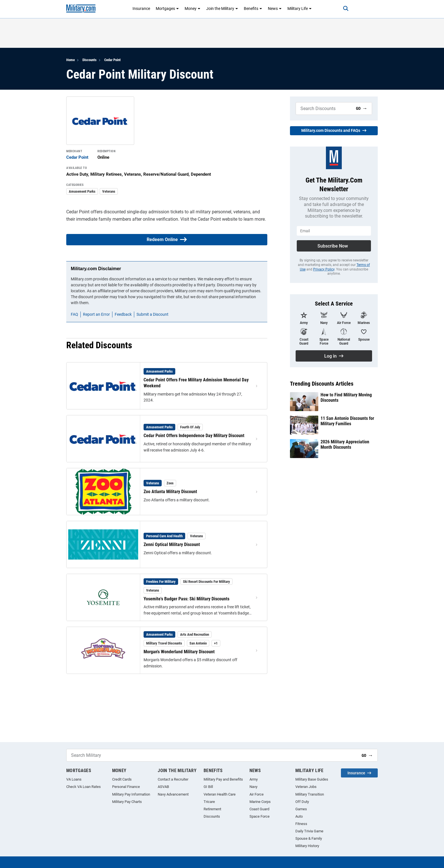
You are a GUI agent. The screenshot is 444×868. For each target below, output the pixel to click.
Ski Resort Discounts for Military (206, 582)
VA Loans (74, 779)
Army (254, 779)
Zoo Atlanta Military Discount (170, 492)
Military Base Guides (312, 779)
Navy (253, 787)
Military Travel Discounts (164, 643)
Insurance (141, 8)
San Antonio (198, 643)
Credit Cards (122, 779)
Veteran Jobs (306, 787)
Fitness (301, 824)
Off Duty (302, 802)
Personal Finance (126, 787)
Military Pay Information (131, 794)
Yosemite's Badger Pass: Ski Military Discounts (186, 599)
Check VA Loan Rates (84, 787)
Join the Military (222, 8)
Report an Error (96, 314)
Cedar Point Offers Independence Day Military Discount (194, 436)
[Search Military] (324, 108)
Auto (299, 816)
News (275, 8)
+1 (216, 643)
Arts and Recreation (195, 634)
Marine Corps (260, 802)
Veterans (109, 191)
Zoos (170, 483)
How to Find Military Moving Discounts (346, 398)
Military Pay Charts (127, 802)
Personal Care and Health (164, 536)
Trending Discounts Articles (322, 384)
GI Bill (208, 787)
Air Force (257, 794)
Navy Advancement (173, 794)
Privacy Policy (324, 269)
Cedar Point (112, 60)
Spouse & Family (309, 838)
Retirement (212, 809)
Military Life (300, 8)
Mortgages (167, 8)
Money (193, 8)
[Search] (345, 8)
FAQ (74, 314)
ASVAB (163, 787)
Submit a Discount (152, 314)
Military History (307, 846)
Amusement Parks (82, 191)
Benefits (253, 8)
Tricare (209, 802)
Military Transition (310, 794)
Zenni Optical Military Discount (172, 544)
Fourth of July (190, 427)
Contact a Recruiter (173, 779)
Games (301, 809)
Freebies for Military (161, 582)
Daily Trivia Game (309, 831)
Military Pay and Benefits (223, 779)
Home (71, 60)
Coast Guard (259, 809)
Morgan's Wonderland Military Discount (179, 652)
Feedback (123, 314)
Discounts (89, 60)
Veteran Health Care (220, 794)
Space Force (260, 816)
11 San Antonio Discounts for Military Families (347, 421)
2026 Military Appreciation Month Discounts (345, 444)
